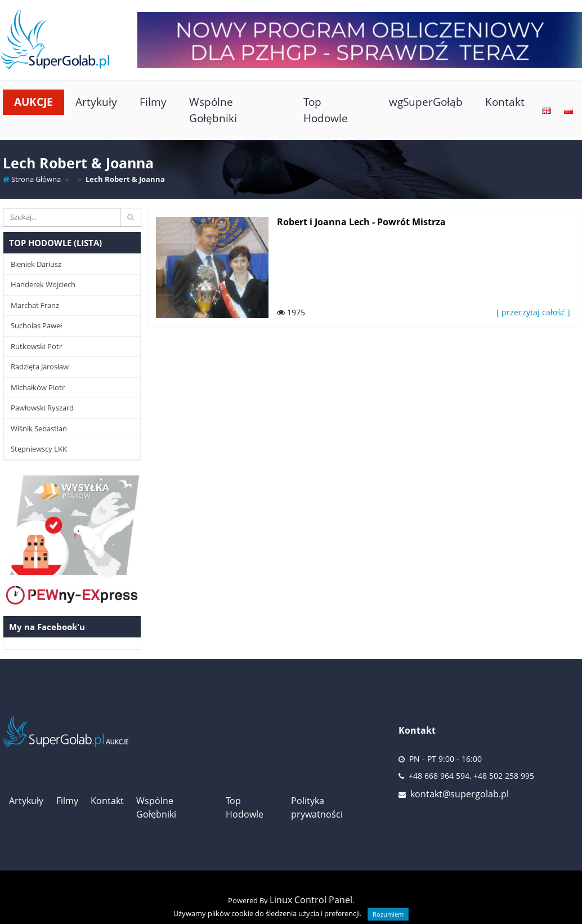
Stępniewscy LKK (39, 449)
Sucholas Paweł (36, 325)
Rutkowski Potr (36, 346)
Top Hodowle (326, 110)
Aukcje (33, 102)
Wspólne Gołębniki (213, 110)
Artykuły (96, 102)
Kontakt (505, 102)
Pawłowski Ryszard (42, 408)
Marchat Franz (35, 305)
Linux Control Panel (311, 900)
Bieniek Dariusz (36, 264)
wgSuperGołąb (426, 102)
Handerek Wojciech (43, 284)
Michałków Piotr (38, 387)
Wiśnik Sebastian (39, 428)
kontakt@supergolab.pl (460, 794)
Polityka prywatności (317, 807)
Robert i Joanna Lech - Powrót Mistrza (361, 222)
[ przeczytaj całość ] (533, 312)
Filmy (153, 102)
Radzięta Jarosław (40, 367)
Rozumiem (388, 914)
